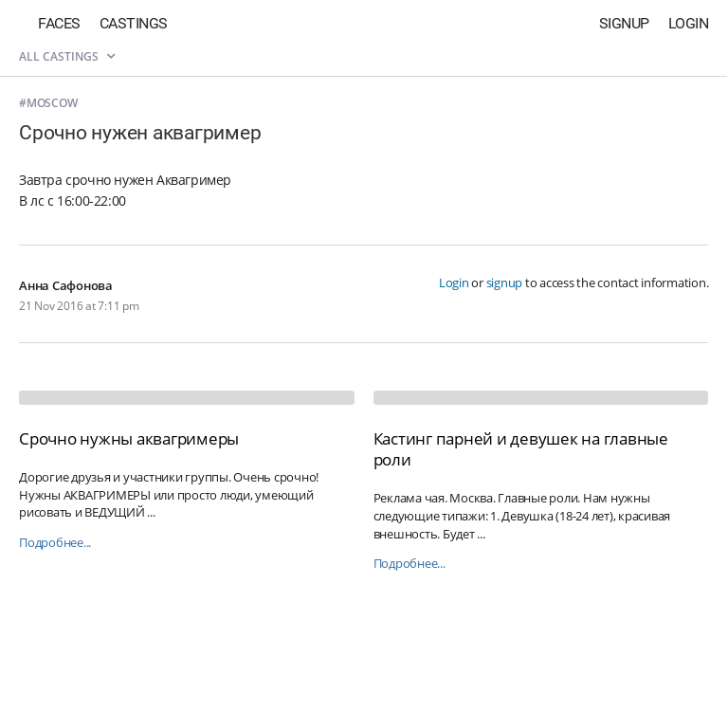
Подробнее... (55, 543)
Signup (624, 23)
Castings (134, 23)
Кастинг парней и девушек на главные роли (521, 449)
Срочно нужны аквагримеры (129, 438)
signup (505, 283)
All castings (67, 56)
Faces (59, 23)
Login (689, 23)
